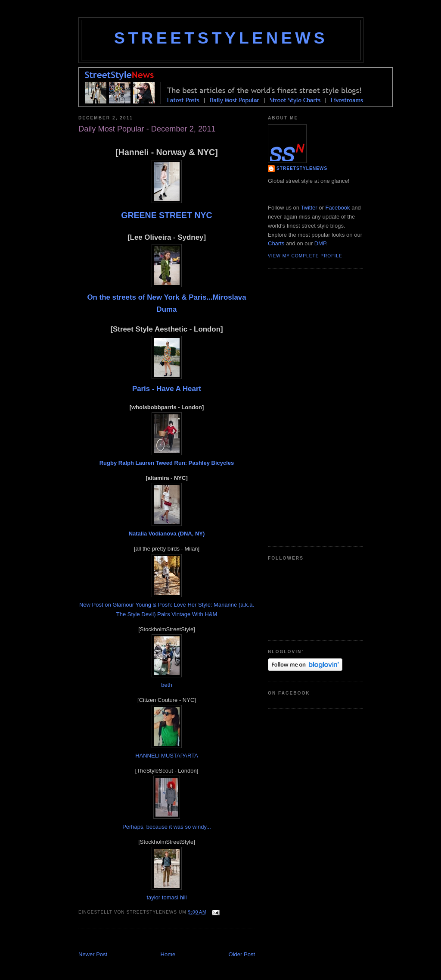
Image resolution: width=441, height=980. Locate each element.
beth (166, 685)
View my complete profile (305, 256)
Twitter (309, 208)
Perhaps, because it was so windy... (167, 827)
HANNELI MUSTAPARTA (167, 756)
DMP (320, 243)
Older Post (242, 954)
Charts (276, 243)
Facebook (337, 208)
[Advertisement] (179, 941)
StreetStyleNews (221, 38)
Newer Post (93, 954)
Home (168, 954)
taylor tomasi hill (166, 897)
